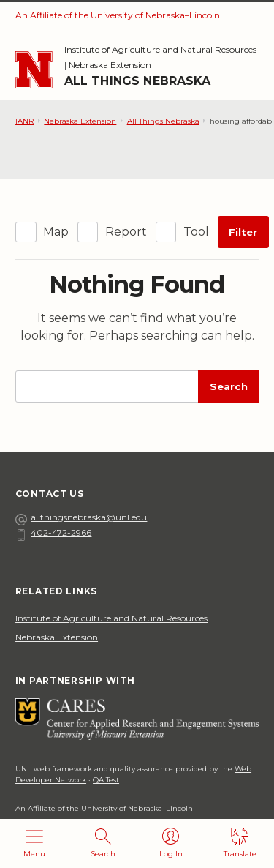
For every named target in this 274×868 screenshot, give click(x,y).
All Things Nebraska (138, 81)
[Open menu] (34, 843)
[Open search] (103, 843)
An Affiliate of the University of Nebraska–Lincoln (118, 15)
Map (56, 232)
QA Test (106, 780)
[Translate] (240, 843)
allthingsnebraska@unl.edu (81, 517)
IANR (24, 121)
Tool (196, 232)
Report (126, 232)
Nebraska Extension (110, 65)
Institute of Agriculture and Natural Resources (160, 49)
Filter (243, 232)
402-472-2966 (53, 533)
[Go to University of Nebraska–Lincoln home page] (34, 70)
